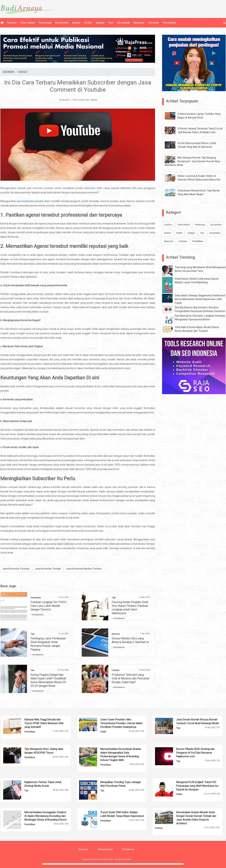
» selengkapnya (37, 615)
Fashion (12, 23)
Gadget (100, 23)
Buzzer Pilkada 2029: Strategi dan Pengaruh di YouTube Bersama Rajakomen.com (195, 753)
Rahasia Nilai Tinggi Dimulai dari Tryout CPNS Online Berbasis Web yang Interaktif (44, 723)
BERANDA (9, 72)
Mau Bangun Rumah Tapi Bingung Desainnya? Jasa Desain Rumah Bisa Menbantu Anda (192, 161)
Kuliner (76, 23)
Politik (88, 23)
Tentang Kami (105, 849)
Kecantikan (62, 23)
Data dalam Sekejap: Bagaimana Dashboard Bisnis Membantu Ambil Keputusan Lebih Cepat (200, 299)
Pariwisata (45, 23)
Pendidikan (169, 23)
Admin (94, 100)
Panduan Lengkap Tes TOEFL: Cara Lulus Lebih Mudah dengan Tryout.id (49, 606)
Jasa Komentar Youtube (16, 569)
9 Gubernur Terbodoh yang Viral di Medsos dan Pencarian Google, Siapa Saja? (131, 678)
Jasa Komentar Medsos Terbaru (84, 569)
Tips (111, 23)
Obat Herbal (28, 23)
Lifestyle (153, 23)
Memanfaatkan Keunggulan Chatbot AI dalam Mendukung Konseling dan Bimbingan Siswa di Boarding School (45, 816)
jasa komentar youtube (30, 201)
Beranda (83, 849)
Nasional (139, 23)
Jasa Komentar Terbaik (48, 569)
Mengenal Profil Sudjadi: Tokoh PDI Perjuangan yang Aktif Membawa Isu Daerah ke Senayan (197, 786)
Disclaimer (128, 849)
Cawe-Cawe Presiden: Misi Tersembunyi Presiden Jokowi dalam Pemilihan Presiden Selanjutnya (121, 723)
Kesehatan (123, 23)
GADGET (23, 72)
